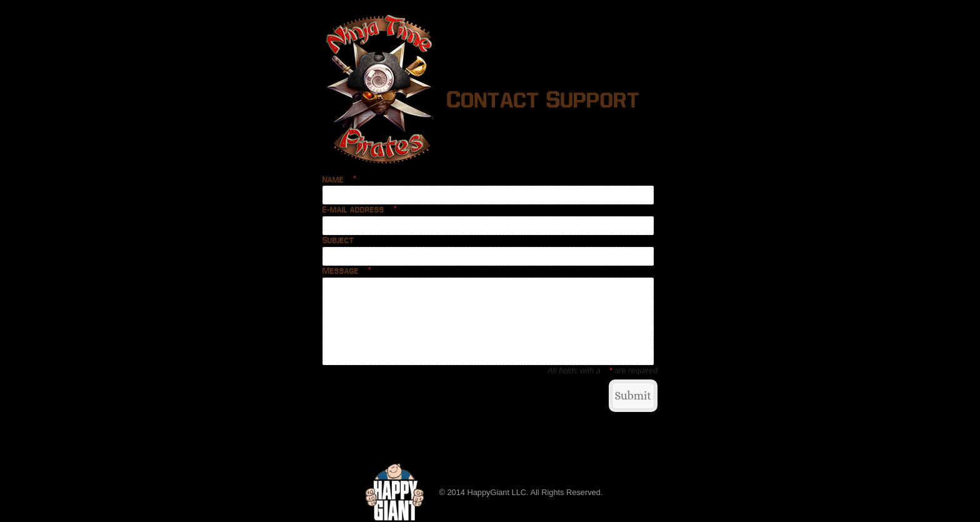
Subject (338, 241)
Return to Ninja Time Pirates (378, 394)
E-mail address (360, 210)
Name (340, 180)
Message (347, 271)
